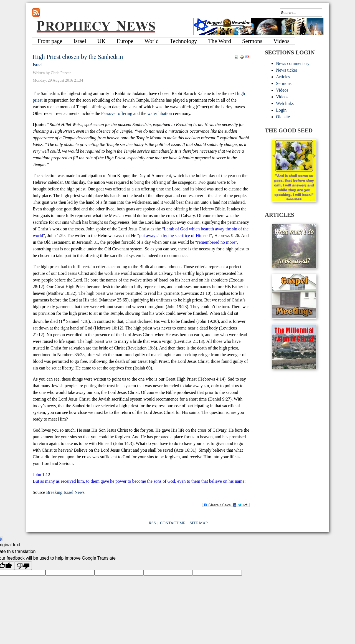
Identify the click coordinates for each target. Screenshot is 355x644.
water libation (159, 113)
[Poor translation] (23, 566)
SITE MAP (199, 523)
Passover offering (117, 113)
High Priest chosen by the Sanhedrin (78, 57)
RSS (152, 523)
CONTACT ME (173, 523)
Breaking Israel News (65, 492)
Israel (38, 65)
